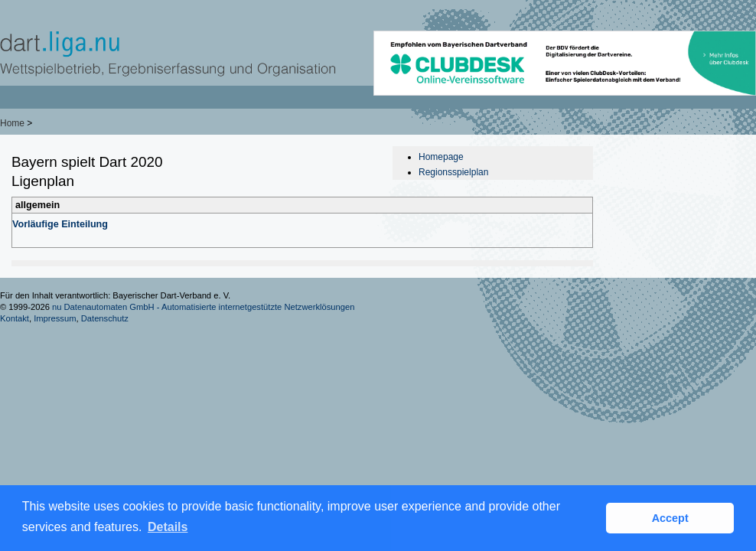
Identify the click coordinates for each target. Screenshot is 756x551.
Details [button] (168, 527)
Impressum (55, 318)
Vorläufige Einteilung (60, 224)
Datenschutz (105, 318)
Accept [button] (670, 518)
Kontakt (15, 318)
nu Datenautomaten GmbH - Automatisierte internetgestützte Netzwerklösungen (204, 307)
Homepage (441, 157)
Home (12, 123)
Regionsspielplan (453, 172)
